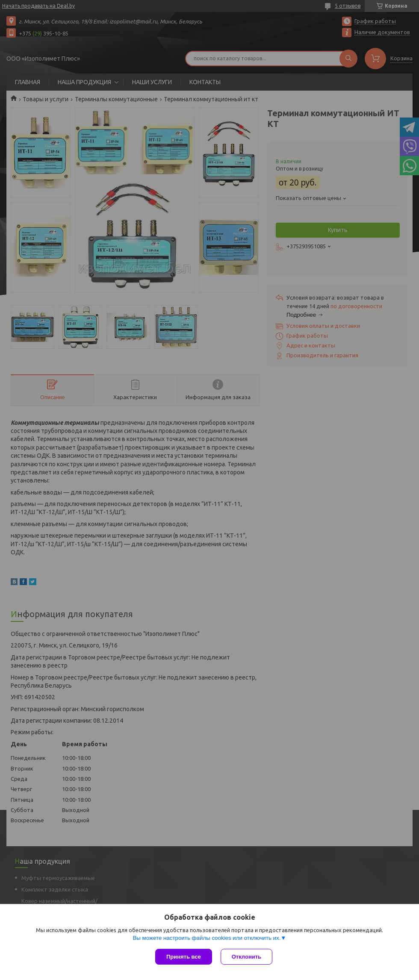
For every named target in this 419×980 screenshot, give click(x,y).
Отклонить (246, 957)
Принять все (184, 957)
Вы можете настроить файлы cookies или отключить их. (207, 938)
